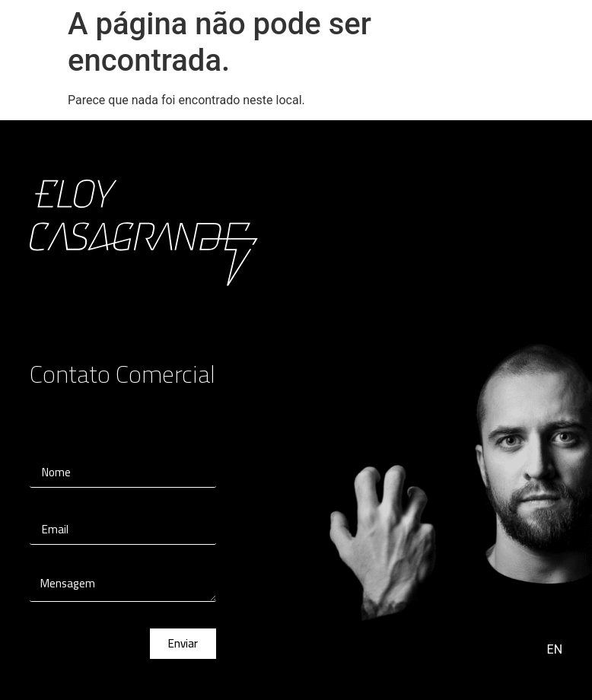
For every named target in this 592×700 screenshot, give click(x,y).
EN (555, 649)
